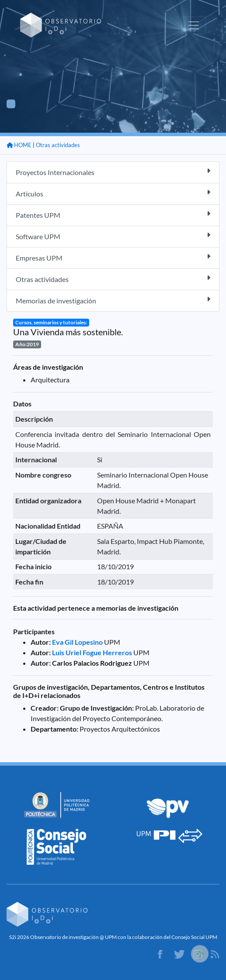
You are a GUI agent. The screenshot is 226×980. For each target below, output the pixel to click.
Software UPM (113, 236)
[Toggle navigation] (194, 25)
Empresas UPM (113, 257)
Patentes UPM (113, 215)
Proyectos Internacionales (113, 172)
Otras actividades (58, 145)
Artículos (113, 193)
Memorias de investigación (113, 300)
